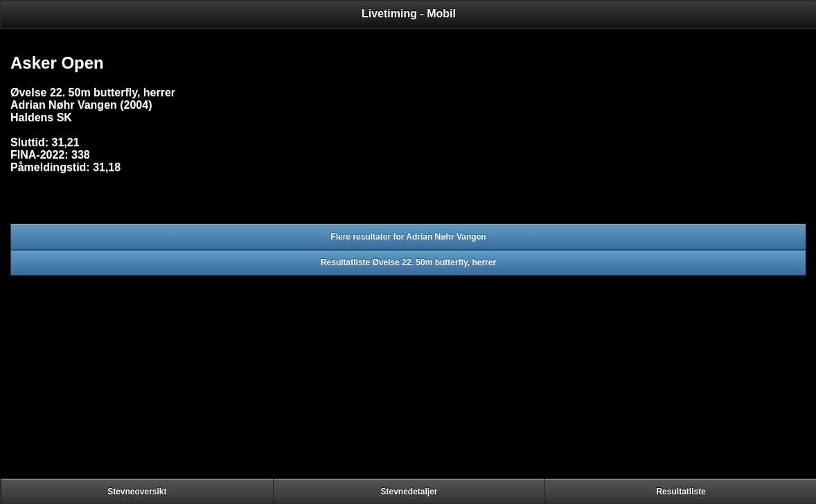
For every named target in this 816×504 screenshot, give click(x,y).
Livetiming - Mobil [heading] (409, 13)
